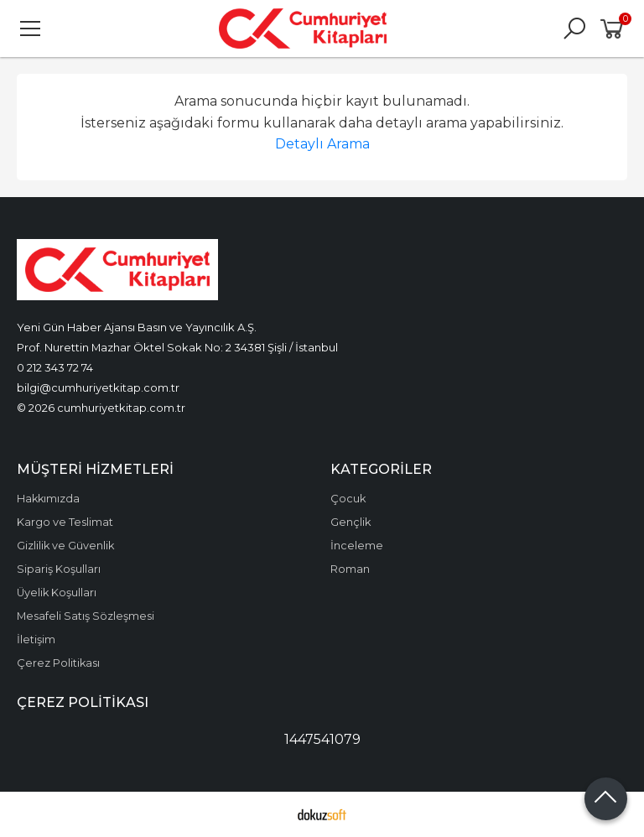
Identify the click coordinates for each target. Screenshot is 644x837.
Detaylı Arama (322, 144)
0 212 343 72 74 (55, 367)
